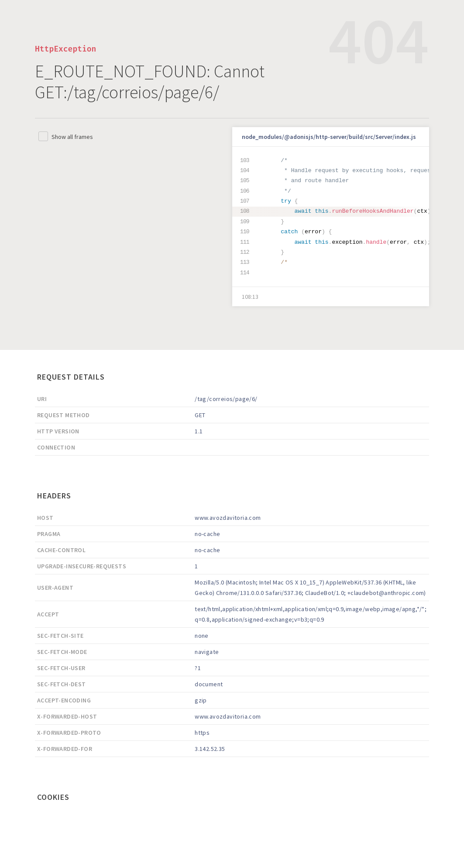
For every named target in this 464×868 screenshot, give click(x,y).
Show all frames (72, 137)
